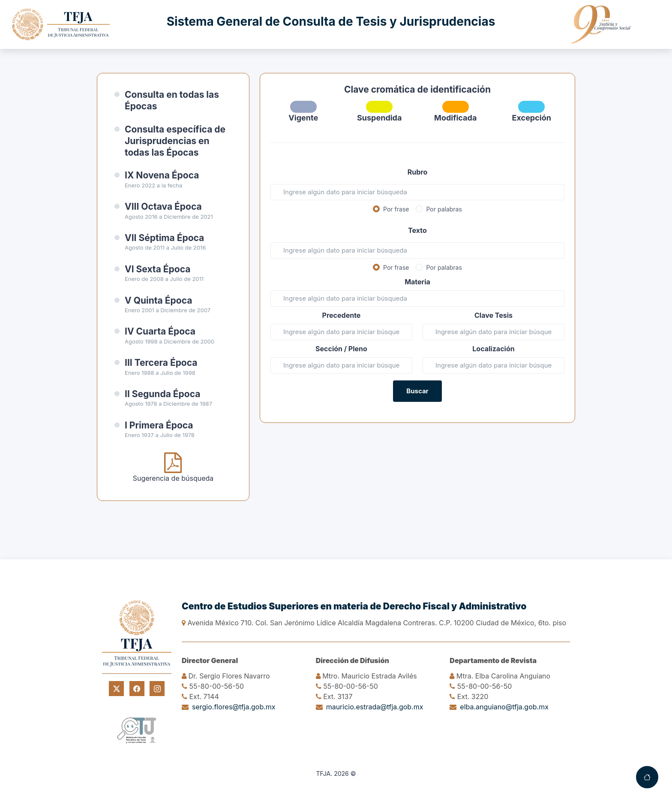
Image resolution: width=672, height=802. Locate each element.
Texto (417, 230)
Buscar (417, 391)
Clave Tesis (493, 315)
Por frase (396, 209)
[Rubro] (417, 192)
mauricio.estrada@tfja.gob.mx (375, 707)
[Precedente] (341, 332)
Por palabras (444, 209)
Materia (417, 282)
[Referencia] (493, 365)
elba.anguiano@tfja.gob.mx (504, 707)
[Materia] (417, 298)
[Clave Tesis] (493, 332)
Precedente (342, 315)
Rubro (418, 172)
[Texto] (417, 250)
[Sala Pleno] (341, 365)
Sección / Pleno (341, 349)
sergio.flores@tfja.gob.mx (234, 707)
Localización (493, 349)
